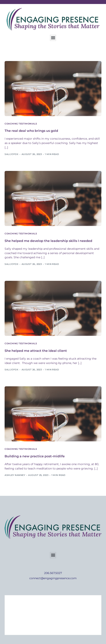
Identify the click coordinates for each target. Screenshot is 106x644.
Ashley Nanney (15, 475)
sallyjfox (11, 154)
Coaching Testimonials (21, 124)
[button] (53, 38)
